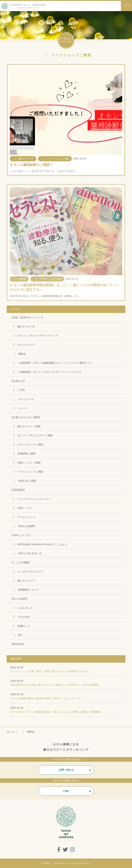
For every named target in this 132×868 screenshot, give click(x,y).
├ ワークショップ (23, 517)
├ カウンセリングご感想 (27, 444)
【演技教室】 (18, 490)
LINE (66, 791)
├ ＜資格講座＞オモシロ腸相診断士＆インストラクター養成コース (51, 363)
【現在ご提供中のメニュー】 (27, 317)
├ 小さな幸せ (20, 617)
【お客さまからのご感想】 (26, 417)
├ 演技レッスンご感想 (25, 463)
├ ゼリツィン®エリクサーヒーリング (34, 336)
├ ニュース (19, 408)
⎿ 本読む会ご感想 (23, 481)
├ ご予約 (18, 390)
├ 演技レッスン (22, 508)
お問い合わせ (66, 770)
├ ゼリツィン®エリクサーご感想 (32, 435)
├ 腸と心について (23, 581)
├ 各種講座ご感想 (23, 454)
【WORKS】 (18, 644)
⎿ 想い (17, 635)
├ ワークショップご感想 (27, 472)
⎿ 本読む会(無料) (23, 526)
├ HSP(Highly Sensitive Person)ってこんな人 (39, 544)
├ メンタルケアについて (27, 572)
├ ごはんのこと (22, 608)
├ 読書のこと (20, 626)
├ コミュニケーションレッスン (31, 499)
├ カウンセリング (23, 345)
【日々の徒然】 (19, 599)
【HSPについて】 (21, 535)
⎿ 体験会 (18, 354)
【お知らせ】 (18, 381)
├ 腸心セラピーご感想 (25, 426)
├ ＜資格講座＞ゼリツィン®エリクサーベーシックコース (46, 372)
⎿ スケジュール (22, 399)
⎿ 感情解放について (25, 590)
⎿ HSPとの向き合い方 (26, 553)
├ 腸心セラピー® (23, 326)
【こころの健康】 (21, 562)
